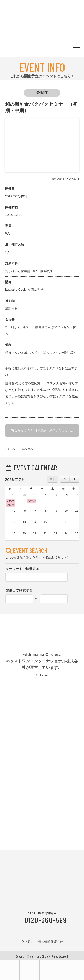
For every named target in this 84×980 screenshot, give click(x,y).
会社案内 (27, 942)
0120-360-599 (46, 920)
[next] (74, 479)
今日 (53, 479)
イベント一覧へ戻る (19, 449)
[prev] (65, 479)
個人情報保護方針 (51, 942)
